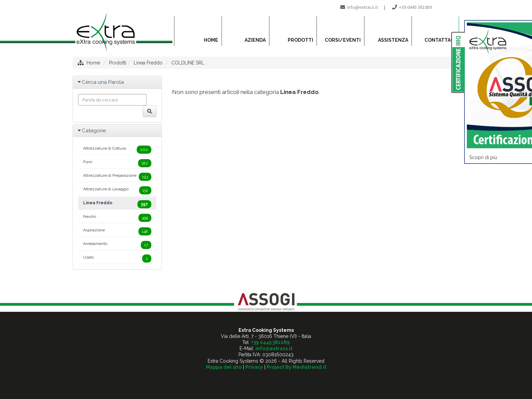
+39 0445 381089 (415, 7)
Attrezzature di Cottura (117, 150)
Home (93, 63)
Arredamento (117, 245)
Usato (117, 259)
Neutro (117, 218)
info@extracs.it (363, 7)
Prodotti (118, 63)
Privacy (254, 367)
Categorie (94, 131)
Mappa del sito (224, 367)
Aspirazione (117, 231)
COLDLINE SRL (188, 63)
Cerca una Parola (103, 82)
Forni (117, 163)
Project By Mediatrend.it (297, 367)
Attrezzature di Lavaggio (117, 190)
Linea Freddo (148, 63)
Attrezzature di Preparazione (117, 177)
